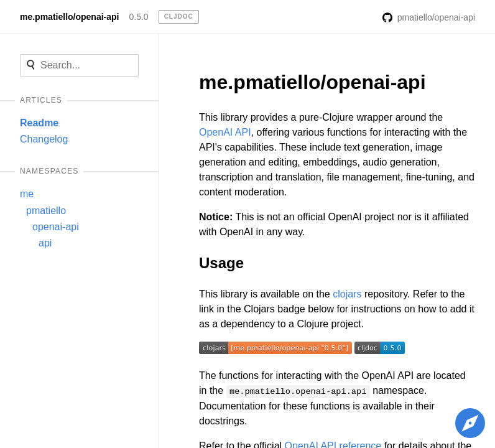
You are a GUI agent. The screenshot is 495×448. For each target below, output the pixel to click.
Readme (39, 123)
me (27, 194)
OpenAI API (225, 132)
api (45, 243)
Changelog (44, 139)
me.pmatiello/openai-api (69, 17)
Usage (221, 263)
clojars (347, 294)
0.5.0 (138, 17)
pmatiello (46, 211)
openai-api (56, 227)
